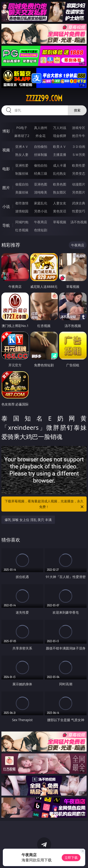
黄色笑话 (60, 211)
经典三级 (41, 173)
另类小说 (41, 211)
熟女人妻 (22, 155)
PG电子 (22, 128)
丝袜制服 (41, 155)
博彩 (6, 131)
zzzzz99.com (44, 98)
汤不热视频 (79, 222)
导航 (6, 225)
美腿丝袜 (22, 192)
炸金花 (41, 136)
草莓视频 (60, 222)
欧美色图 (60, 184)
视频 (6, 150)
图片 (6, 188)
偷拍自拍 (41, 165)
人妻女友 (60, 203)
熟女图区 (60, 192)
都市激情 (22, 203)
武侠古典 (79, 203)
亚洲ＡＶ (22, 147)
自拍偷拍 (41, 147)
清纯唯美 (41, 192)
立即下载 (71, 858)
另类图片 (79, 192)
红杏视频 (22, 230)
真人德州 (41, 128)
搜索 (77, 110)
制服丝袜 (22, 173)
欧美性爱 (79, 165)
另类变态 (79, 173)
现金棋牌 (60, 136)
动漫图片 (79, 184)
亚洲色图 (41, 184)
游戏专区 (79, 128)
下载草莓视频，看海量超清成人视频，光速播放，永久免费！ (45, 504)
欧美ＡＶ (60, 147)
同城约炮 (22, 222)
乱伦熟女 (60, 173)
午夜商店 (41, 222)
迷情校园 (22, 211)
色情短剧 (41, 230)
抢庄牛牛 (79, 136)
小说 (6, 207)
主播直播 (60, 155)
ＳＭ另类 (79, 155)
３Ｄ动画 (79, 147)
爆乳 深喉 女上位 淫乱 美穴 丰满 (28, 520)
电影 (6, 169)
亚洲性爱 (22, 165)
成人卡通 (60, 165)
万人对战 (60, 128)
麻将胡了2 (22, 136)
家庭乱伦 (41, 203)
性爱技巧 (79, 211)
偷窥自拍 (22, 184)
